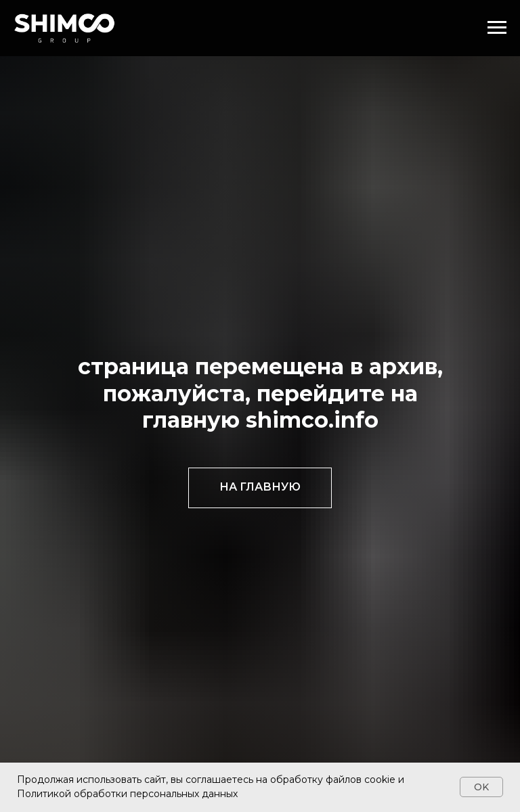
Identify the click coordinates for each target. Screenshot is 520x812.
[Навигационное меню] (497, 28)
